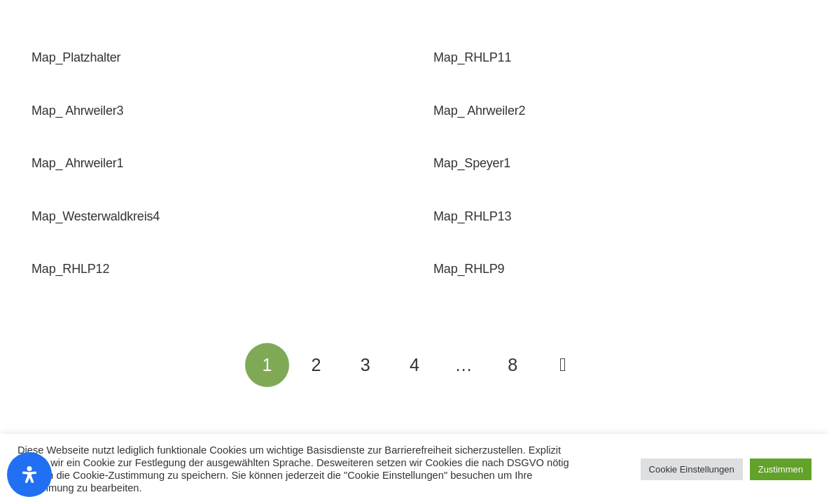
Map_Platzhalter (76, 57)
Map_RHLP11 (472, 57)
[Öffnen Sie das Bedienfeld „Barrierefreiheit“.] (29, 475)
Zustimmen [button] (781, 469)
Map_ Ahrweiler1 (77, 163)
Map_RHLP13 (472, 216)
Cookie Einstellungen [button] (692, 469)
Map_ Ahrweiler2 (479, 111)
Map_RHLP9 (469, 269)
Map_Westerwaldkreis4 (96, 216)
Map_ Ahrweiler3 (77, 111)
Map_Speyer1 (472, 163)
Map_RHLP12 (70, 269)
